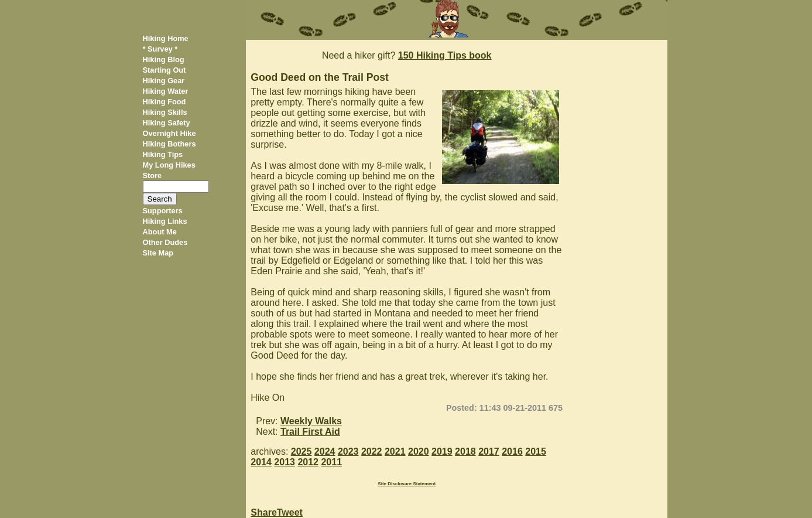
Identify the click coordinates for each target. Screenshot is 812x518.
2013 (285, 462)
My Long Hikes (169, 165)
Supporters (163, 211)
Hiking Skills (165, 112)
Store (153, 175)
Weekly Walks (311, 421)
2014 (261, 462)
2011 (331, 462)
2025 (301, 451)
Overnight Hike (169, 133)
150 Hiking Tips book (445, 55)
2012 (308, 462)
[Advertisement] (619, 216)
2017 (489, 451)
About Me (160, 232)
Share (263, 512)
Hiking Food (165, 102)
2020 (419, 451)
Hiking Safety (167, 123)
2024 (325, 451)
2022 (372, 451)
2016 (512, 451)
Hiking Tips (163, 154)
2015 (536, 451)
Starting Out (165, 70)
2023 (348, 451)
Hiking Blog (164, 59)
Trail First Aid (310, 432)
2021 (395, 451)
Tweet (290, 512)
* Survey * (160, 49)
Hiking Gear (164, 81)
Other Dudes (165, 242)
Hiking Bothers (169, 144)
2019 (442, 451)
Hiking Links (165, 221)
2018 (465, 451)
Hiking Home (166, 38)
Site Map (158, 253)
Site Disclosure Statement (407, 484)
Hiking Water (166, 91)
